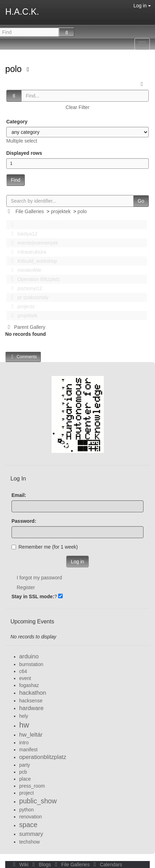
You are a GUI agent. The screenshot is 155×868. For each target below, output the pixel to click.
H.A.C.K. (22, 12)
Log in (142, 6)
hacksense (31, 701)
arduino (29, 656)
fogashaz (29, 685)
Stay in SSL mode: (33, 596)
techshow (29, 842)
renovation (30, 817)
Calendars (106, 865)
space (28, 825)
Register (26, 587)
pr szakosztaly (28, 297)
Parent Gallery (25, 327)
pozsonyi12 (25, 288)
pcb (23, 772)
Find (15, 180)
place (25, 779)
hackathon (33, 693)
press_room (32, 786)
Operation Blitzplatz (34, 279)
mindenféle (24, 270)
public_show (38, 801)
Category (17, 122)
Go (141, 201)
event (25, 678)
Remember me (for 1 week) (45, 547)
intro (24, 743)
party (25, 765)
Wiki (20, 865)
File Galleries (30, 211)
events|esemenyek (33, 243)
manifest (28, 750)
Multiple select (22, 141)
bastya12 (22, 234)
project (26, 793)
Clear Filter (77, 107)
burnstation (31, 664)
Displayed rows (24, 153)
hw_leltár (31, 735)
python (26, 810)
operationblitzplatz (43, 757)
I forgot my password (39, 578)
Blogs (41, 865)
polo (15, 69)
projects (21, 306)
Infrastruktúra (27, 252)
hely (24, 716)
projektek (61, 211)
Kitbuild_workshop (32, 261)
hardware (31, 708)
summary (31, 834)
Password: (24, 521)
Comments (23, 357)
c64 (23, 671)
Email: (19, 495)
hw (24, 725)
